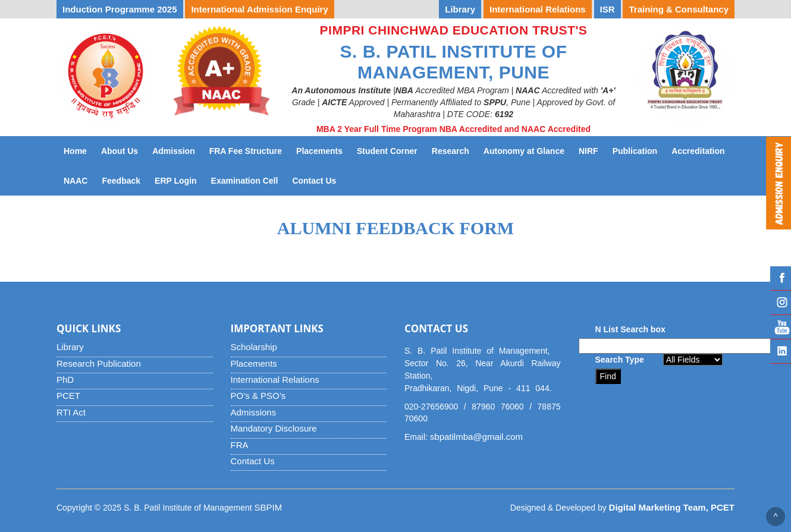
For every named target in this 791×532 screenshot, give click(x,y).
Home (75, 151)
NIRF (592, 150)
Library (70, 347)
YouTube (781, 327)
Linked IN (781, 351)
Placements (254, 363)
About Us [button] (120, 151)
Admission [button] (174, 151)
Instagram (781, 303)
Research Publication (99, 363)
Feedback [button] (121, 181)
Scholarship (254, 347)
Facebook (781, 278)
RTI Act (71, 412)
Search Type (620, 360)
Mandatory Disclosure (274, 428)
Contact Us (318, 180)
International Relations (275, 380)
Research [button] (451, 151)
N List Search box (630, 329)
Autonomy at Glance (528, 150)
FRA (240, 445)
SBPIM (269, 507)
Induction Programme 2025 (120, 9)
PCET (68, 396)
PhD (65, 380)
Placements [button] (319, 151)
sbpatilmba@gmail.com (476, 437)
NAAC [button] (76, 181)
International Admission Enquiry (259, 9)
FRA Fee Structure (246, 151)
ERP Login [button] (176, 181)
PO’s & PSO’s (258, 396)
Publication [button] (635, 151)
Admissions (254, 412)
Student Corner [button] (387, 151)
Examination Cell (248, 180)
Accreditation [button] (698, 151)
